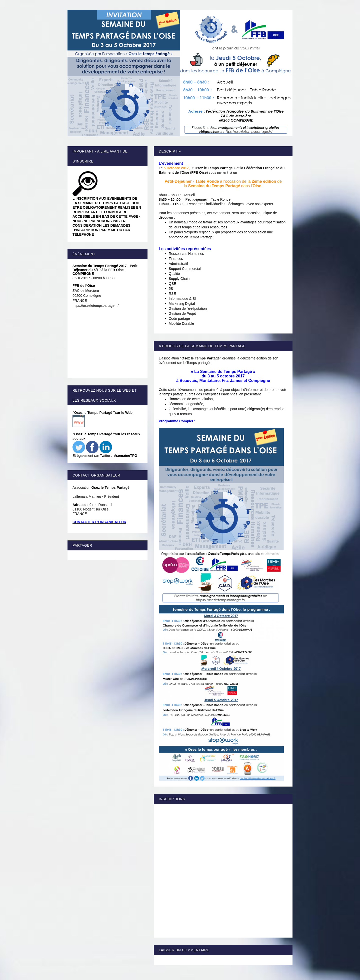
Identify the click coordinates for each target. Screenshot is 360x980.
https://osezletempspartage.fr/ (95, 306)
